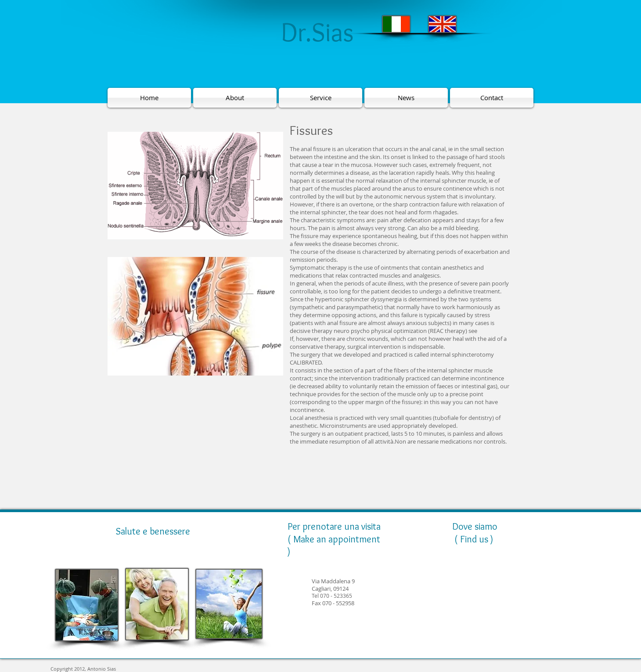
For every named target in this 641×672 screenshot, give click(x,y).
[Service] (320, 98)
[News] (406, 98)
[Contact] (492, 98)
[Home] (149, 98)
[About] (235, 98)
